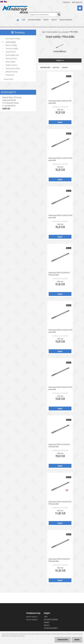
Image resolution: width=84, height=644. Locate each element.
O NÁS (24, 20)
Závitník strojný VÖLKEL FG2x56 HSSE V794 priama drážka (60, 102)
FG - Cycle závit (63, 32)
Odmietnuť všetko (63, 640)
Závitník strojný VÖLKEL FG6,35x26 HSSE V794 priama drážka (59, 274)
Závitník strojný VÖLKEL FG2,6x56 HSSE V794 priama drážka (60, 216)
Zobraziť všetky (8, 79)
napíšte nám (6, 108)
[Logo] (15, 8)
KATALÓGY (54, 20)
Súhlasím (77, 640)
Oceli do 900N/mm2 (60, 48)
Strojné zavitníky (52, 32)
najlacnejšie (56, 67)
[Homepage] (18, 20)
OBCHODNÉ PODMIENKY (34, 20)
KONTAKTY (46, 20)
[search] (58, 15)
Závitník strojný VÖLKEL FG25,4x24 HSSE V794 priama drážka (59, 560)
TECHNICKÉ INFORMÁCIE (66, 20)
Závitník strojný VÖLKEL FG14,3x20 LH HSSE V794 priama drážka (60, 503)
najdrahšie (65, 67)
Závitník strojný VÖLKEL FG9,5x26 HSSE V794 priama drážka (60, 388)
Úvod (44, 32)
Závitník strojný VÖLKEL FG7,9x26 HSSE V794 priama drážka (60, 331)
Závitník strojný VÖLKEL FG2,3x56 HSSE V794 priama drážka (60, 159)
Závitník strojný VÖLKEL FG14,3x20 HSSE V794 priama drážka (59, 445)
